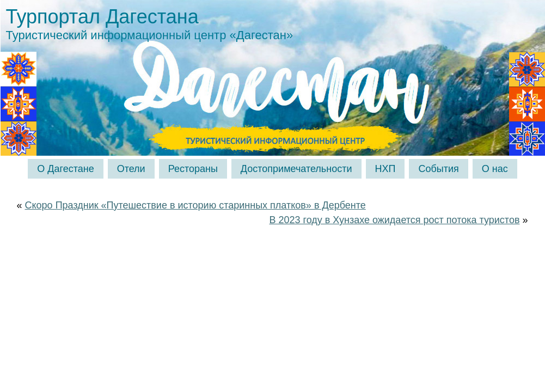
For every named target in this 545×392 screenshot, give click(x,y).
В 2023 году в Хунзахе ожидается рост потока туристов (394, 220)
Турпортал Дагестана (102, 17)
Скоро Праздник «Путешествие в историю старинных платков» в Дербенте (195, 205)
